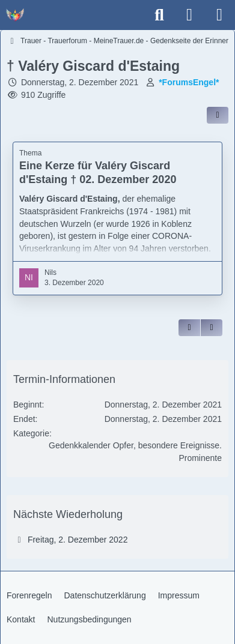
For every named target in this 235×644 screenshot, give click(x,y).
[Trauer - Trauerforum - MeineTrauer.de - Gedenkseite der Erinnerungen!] (15, 15)
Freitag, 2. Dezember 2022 (78, 540)
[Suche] (159, 15)
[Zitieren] (189, 328)
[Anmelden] (189, 15)
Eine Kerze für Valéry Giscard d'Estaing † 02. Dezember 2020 (98, 173)
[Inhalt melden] (212, 328)
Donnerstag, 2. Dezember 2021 (80, 82)
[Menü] (219, 15)
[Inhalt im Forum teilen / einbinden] (218, 115)
